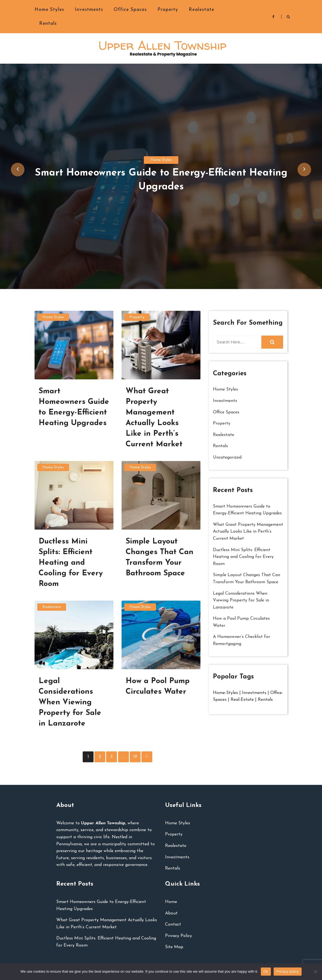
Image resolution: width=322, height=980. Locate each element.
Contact (173, 924)
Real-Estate (242, 700)
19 (135, 757)
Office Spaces (130, 10)
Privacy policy (288, 971)
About (171, 913)
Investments (89, 10)
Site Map (174, 947)
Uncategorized (227, 457)
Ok (266, 971)
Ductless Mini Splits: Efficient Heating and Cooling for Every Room (243, 557)
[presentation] (18, 170)
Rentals (48, 24)
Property (168, 10)
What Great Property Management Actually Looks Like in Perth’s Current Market (248, 532)
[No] (315, 972)
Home (171, 902)
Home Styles (49, 10)
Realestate (202, 10)
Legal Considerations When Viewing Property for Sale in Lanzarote (241, 600)
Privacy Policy (179, 936)
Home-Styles (226, 693)
